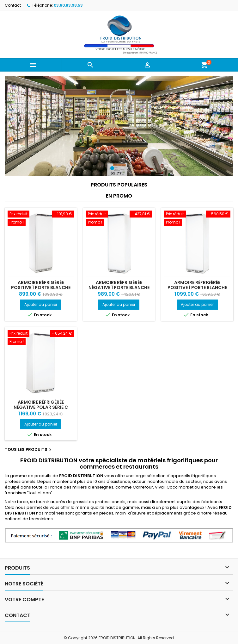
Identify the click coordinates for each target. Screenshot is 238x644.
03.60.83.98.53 (68, 5)
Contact (13, 5)
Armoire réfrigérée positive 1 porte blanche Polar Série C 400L (41, 287)
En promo (119, 196)
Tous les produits (29, 450)
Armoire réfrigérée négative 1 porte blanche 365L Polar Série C (119, 287)
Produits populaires (119, 185)
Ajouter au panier (41, 304)
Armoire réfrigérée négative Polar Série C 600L (41, 407)
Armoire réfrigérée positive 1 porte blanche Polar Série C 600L (197, 287)
